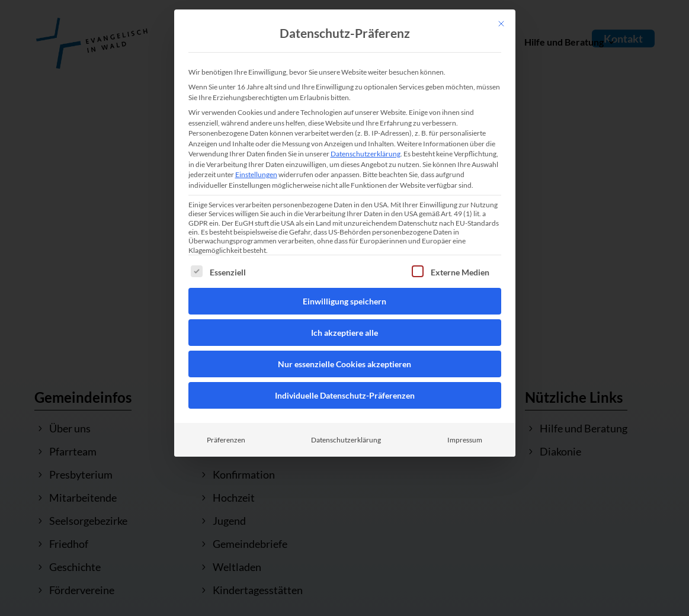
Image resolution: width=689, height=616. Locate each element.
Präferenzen (226, 440)
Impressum (465, 440)
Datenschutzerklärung (366, 154)
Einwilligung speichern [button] (345, 301)
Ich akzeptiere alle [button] (345, 333)
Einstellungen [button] (256, 174)
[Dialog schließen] (501, 24)
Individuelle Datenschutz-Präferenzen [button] (345, 395)
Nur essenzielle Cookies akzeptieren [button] (345, 364)
